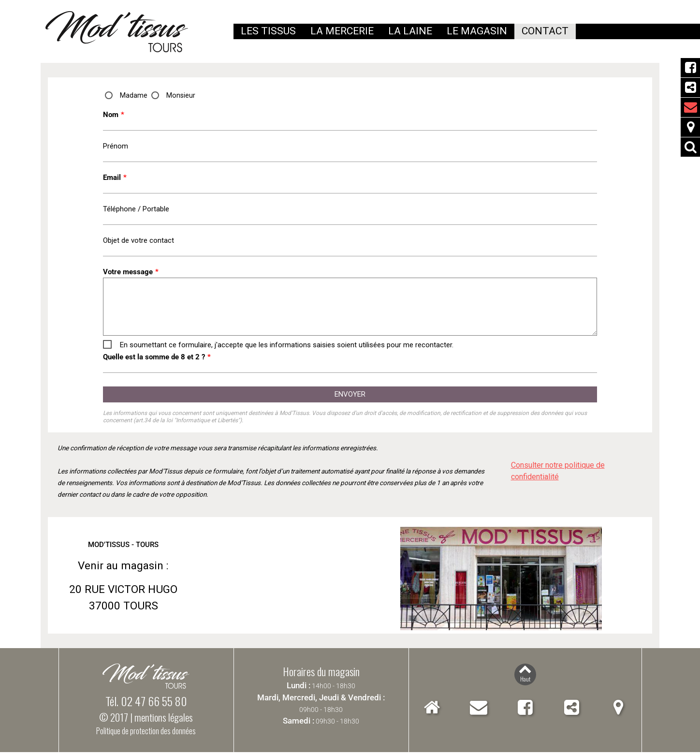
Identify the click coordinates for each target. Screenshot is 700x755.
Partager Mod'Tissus (690, 88)
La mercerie (342, 31)
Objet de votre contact (139, 242)
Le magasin (477, 31)
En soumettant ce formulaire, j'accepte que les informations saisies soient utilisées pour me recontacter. (287, 347)
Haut (525, 682)
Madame (134, 95)
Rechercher (690, 147)
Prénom (116, 147)
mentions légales (164, 720)
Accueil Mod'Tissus (432, 710)
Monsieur (181, 95)
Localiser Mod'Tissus (690, 127)
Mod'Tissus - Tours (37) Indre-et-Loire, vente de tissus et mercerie (117, 32)
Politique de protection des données (146, 733)
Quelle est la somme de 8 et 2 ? (157, 359)
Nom (114, 115)
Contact (479, 710)
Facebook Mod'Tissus (690, 68)
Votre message (131, 274)
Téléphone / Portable (136, 210)
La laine (410, 31)
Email (115, 178)
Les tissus (268, 31)
